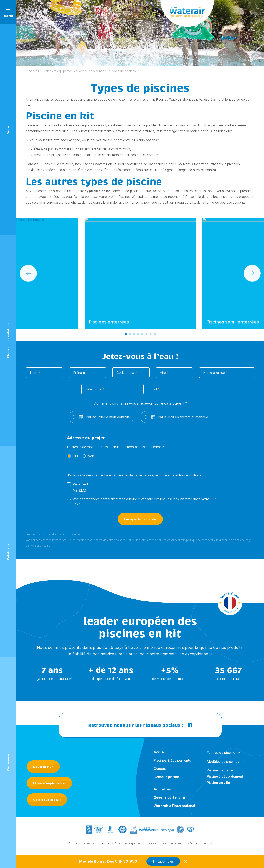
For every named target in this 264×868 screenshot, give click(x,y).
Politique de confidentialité (141, 845)
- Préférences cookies (199, 845)
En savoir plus (163, 862)
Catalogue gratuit (47, 800)
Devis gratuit (43, 767)
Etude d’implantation (49, 783)
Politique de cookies (172, 845)
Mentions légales (113, 845)
